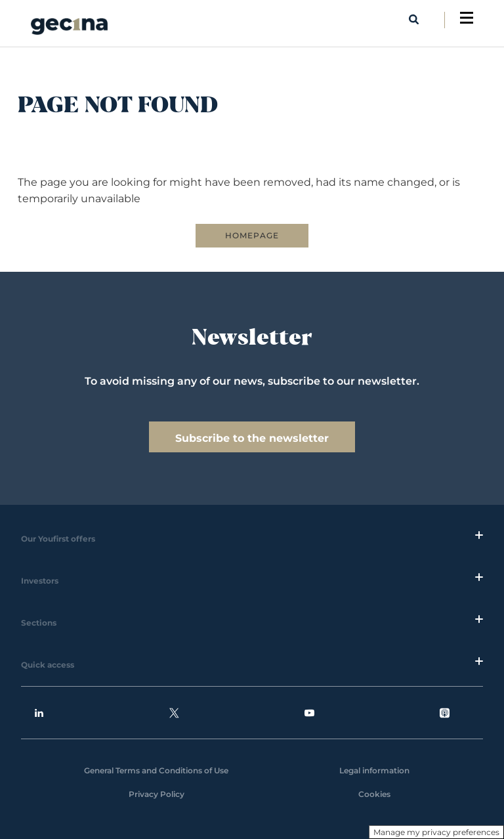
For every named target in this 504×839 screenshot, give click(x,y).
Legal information (374, 770)
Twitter (174, 713)
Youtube (309, 713)
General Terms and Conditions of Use (156, 770)
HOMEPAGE (252, 235)
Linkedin (39, 713)
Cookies (374, 794)
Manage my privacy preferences (436, 832)
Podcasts (445, 713)
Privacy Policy (157, 794)
